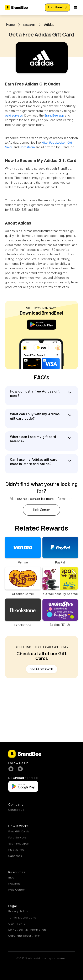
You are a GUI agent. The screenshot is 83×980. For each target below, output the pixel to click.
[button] (76, 8)
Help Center (17, 890)
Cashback (15, 856)
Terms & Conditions (22, 917)
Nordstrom (27, 147)
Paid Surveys (17, 837)
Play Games (16, 850)
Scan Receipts (19, 843)
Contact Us (16, 810)
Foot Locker (58, 142)
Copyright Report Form (24, 936)
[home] (17, 8)
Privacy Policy (18, 911)
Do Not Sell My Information (27, 930)
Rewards (29, 25)
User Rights (17, 924)
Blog (11, 877)
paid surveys (14, 115)
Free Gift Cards (19, 831)
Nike (45, 142)
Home (10, 25)
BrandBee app (54, 115)
